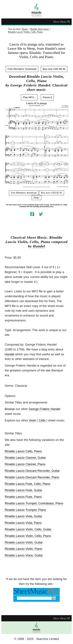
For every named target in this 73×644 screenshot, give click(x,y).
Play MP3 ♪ (29, 97)
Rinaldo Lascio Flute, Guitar (23, 490)
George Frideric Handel (44, 409)
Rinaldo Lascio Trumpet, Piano (25, 510)
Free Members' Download (22, 69)
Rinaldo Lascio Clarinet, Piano (25, 464)
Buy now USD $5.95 (54, 69)
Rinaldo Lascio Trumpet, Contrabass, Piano (34, 503)
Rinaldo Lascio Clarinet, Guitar (25, 458)
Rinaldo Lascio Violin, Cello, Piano (28, 536)
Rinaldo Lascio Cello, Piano (23, 451)
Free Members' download (24, 193)
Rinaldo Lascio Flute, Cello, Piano (27, 484)
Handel (39, 246)
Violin (33, 420)
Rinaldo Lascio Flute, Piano (23, 497)
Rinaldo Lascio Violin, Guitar (24, 542)
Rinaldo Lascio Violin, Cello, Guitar (28, 529)
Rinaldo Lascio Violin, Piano (24, 549)
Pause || (47, 97)
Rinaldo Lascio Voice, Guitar (24, 555)
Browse (10, 409)
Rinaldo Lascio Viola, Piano (23, 523)
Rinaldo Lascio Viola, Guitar (23, 516)
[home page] (36, 10)
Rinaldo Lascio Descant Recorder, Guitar (32, 471)
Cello (42, 420)
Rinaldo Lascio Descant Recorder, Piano (32, 477)
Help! (36, 198)
